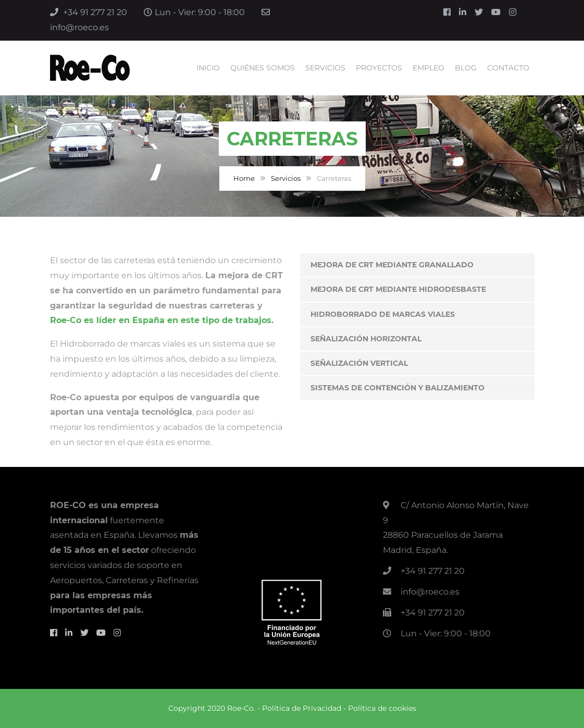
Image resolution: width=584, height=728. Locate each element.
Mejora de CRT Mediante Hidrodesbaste (398, 289)
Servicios (325, 68)
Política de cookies (382, 708)
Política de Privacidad (302, 708)
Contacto (508, 68)
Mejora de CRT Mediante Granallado (392, 265)
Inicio (208, 68)
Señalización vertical (359, 363)
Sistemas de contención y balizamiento (397, 388)
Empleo (428, 68)
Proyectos (379, 68)
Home (244, 178)
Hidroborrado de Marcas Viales (383, 314)
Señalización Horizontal (366, 339)
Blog (466, 68)
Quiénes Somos (263, 68)
